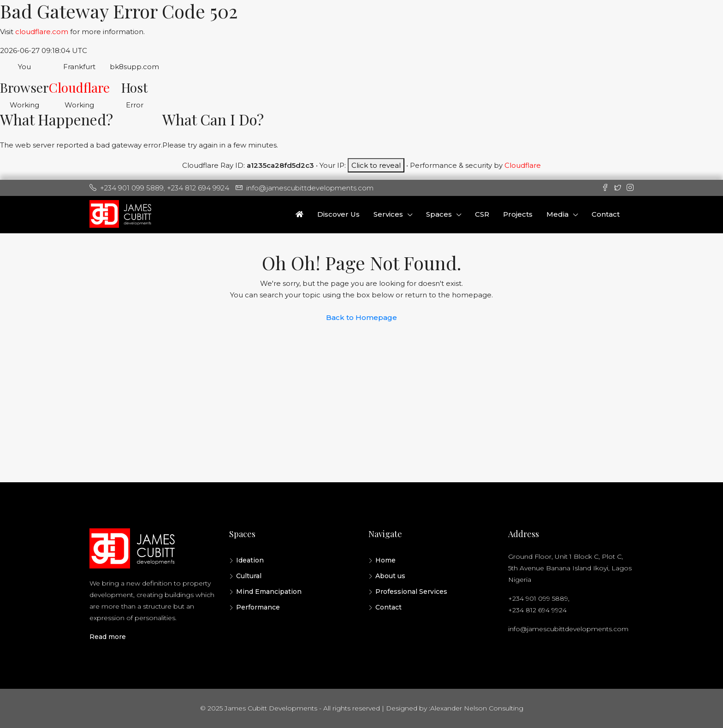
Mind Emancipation (269, 592)
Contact (606, 214)
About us (390, 576)
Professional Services (411, 592)
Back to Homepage (361, 317)
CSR (482, 214)
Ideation (250, 560)
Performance (258, 607)
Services (388, 214)
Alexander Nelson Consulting (477, 708)
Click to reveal (376, 165)
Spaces (439, 214)
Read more (108, 637)
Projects (518, 214)
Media (557, 214)
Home (385, 560)
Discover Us (338, 214)
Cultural (249, 576)
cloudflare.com (42, 32)
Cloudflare (79, 87)
